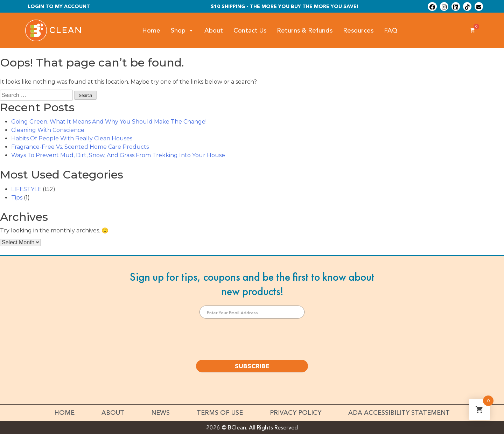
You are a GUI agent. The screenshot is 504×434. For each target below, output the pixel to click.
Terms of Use (220, 413)
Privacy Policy (296, 413)
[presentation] (252, 339)
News (160, 413)
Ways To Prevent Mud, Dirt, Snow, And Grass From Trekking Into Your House (118, 155)
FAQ (391, 30)
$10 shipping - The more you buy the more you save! (285, 6)
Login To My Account (59, 6)
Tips (17, 198)
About (214, 30)
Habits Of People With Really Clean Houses (72, 138)
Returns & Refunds (305, 30)
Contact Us (250, 30)
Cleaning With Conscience (48, 130)
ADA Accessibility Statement (399, 413)
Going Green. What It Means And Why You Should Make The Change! (109, 122)
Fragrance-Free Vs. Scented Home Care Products (80, 147)
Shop (182, 31)
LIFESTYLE (26, 189)
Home (151, 30)
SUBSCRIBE (252, 366)
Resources (358, 30)
